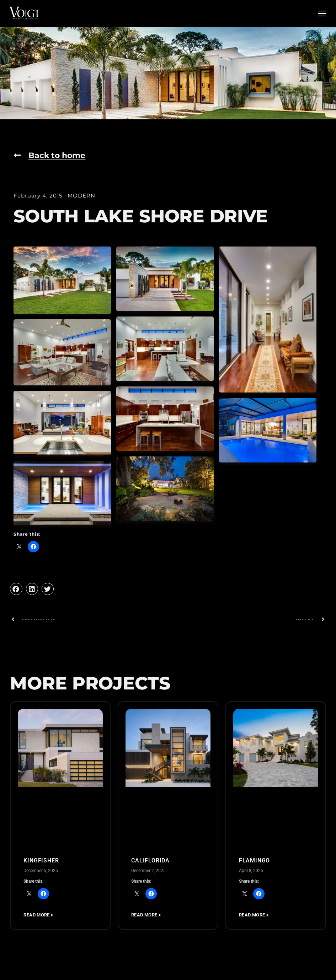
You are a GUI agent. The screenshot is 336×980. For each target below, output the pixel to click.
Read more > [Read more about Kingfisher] (38, 916)
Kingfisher (41, 860)
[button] (16, 589)
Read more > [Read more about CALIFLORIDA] (146, 916)
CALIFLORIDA (150, 860)
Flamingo (254, 860)
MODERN (81, 196)
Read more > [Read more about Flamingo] (254, 916)
